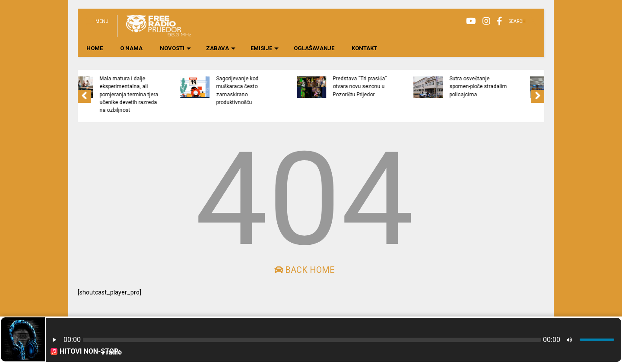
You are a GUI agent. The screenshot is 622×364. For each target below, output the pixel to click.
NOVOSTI (175, 48)
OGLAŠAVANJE (314, 48)
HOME (95, 48)
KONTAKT (364, 48)
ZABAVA (221, 48)
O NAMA (131, 48)
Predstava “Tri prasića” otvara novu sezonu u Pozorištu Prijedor (396, 87)
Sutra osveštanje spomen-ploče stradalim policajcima (514, 87)
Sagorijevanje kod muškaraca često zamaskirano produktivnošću (273, 90)
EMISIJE (265, 48)
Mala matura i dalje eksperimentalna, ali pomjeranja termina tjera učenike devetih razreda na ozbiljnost (165, 94)
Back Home (305, 270)
